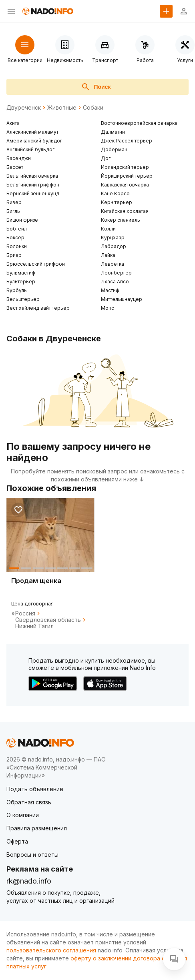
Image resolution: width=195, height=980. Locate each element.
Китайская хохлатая (125, 211)
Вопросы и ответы (32, 855)
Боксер (15, 237)
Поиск (96, 87)
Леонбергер (116, 273)
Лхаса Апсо (115, 282)
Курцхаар (113, 237)
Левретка (113, 264)
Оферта (17, 841)
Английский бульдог (30, 149)
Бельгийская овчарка (32, 176)
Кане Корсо (115, 193)
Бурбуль (17, 290)
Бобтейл (17, 229)
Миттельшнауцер (122, 299)
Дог (106, 158)
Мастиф (110, 290)
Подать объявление (35, 789)
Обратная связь (29, 802)
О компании (23, 815)
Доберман (114, 149)
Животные (62, 108)
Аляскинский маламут (32, 132)
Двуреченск (24, 108)
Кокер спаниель (121, 220)
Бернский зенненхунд (33, 193)
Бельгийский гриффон (33, 185)
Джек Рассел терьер (127, 141)
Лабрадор (114, 246)
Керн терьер (117, 202)
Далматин (113, 132)
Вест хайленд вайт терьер (38, 308)
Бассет (15, 167)
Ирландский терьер (125, 167)
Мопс (108, 308)
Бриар (14, 255)
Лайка (108, 255)
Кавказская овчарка (125, 185)
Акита (13, 123)
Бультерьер (21, 282)
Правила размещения (37, 828)
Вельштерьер (23, 299)
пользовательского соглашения (51, 950)
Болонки (17, 246)
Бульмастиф (21, 273)
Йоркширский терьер (127, 176)
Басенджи (19, 158)
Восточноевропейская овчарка (139, 123)
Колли (108, 229)
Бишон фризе (22, 220)
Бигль (13, 211)
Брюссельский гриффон (36, 264)
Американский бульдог (34, 141)
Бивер (14, 202)
